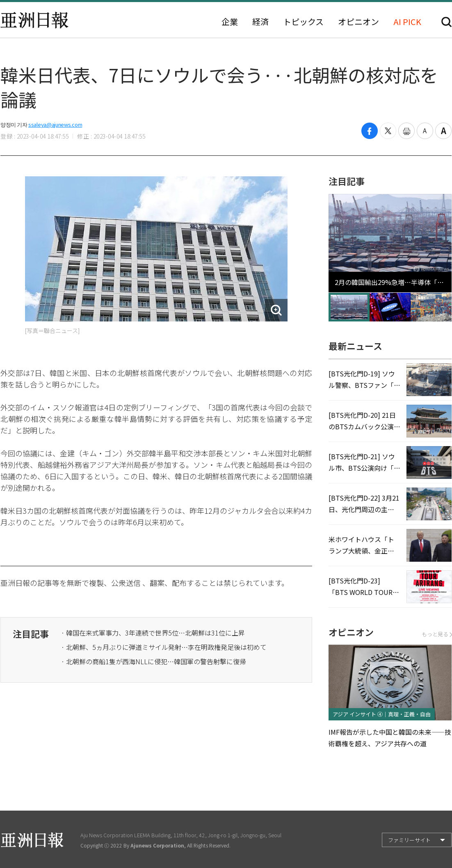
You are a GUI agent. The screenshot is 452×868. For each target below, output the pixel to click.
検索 (446, 22)
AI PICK (407, 22)
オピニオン (358, 22)
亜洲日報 (34, 20)
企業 (230, 22)
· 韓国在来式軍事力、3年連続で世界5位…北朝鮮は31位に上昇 (153, 633)
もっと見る (437, 634)
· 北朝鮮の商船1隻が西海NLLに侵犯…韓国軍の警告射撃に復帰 (154, 661)
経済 (260, 22)
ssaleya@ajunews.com (55, 124)
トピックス (303, 22)
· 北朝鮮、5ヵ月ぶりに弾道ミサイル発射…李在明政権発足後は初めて (164, 647)
